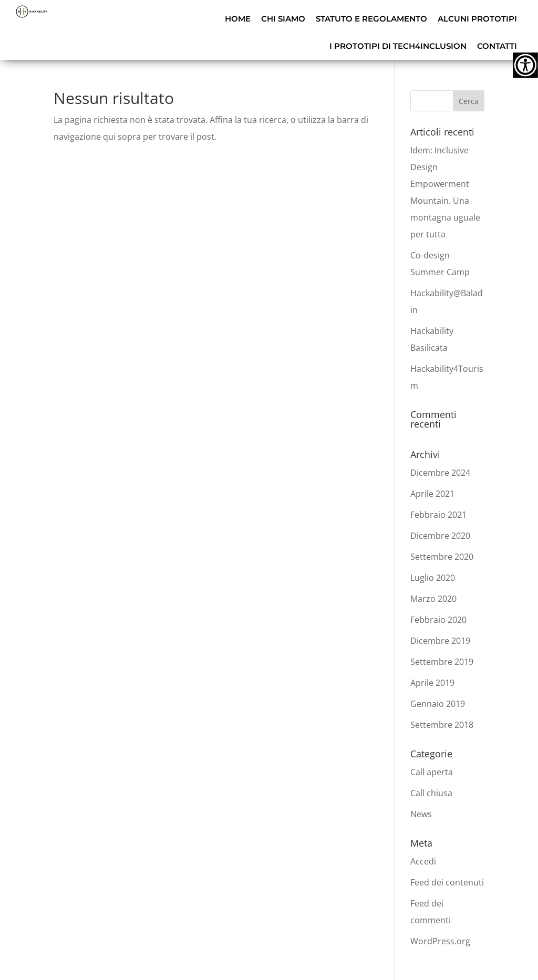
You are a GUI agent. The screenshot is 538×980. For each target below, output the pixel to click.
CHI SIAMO (283, 19)
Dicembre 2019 (440, 641)
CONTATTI (497, 46)
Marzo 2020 (433, 599)
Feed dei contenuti (447, 882)
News (421, 814)
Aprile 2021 (432, 494)
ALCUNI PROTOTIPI (477, 19)
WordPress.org (440, 941)
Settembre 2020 (442, 557)
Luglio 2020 (433, 578)
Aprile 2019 (432, 683)
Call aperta (432, 772)
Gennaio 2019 (438, 704)
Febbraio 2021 (438, 515)
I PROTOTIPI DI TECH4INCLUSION (398, 46)
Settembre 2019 (442, 662)
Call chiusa (431, 793)
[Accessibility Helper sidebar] (525, 65)
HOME (238, 19)
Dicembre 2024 (440, 473)
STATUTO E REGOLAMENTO (371, 19)
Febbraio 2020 (438, 620)
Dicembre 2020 (440, 536)
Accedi (423, 861)
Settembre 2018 (442, 725)
